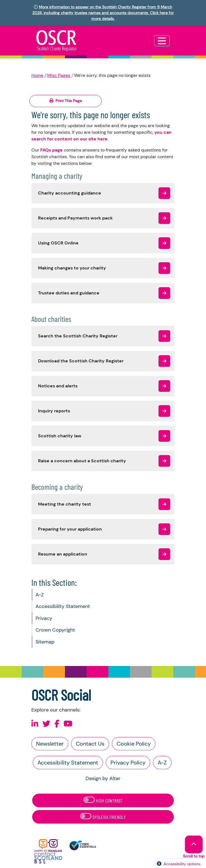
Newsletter (50, 744)
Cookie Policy (134, 744)
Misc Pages (59, 75)
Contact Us (90, 744)
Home (37, 75)
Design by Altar (103, 778)
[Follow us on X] (46, 724)
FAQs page (51, 150)
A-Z (40, 595)
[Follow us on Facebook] (57, 724)
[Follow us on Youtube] (68, 724)
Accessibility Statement (63, 606)
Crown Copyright (55, 630)
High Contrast (103, 800)
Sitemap (45, 642)
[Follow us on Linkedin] (35, 724)
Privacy (44, 618)
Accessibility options (182, 864)
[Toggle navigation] (162, 41)
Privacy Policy (128, 763)
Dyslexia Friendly (103, 817)
